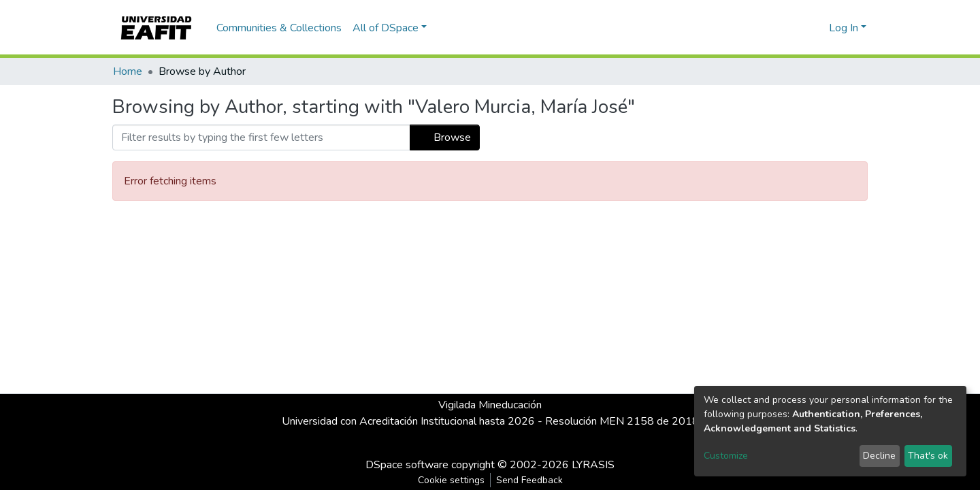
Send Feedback (529, 480)
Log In (844, 28)
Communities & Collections (279, 28)
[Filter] (261, 137)
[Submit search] (797, 28)
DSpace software (407, 465)
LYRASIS (593, 465)
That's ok (928, 456)
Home (128, 71)
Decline (879, 456)
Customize (726, 456)
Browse (445, 137)
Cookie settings (451, 480)
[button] (816, 28)
